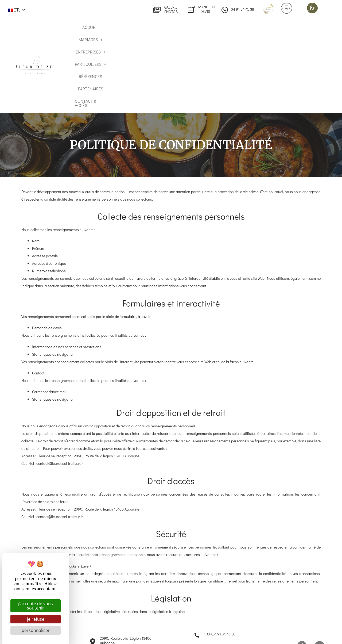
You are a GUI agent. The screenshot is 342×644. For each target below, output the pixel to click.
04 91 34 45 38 (242, 9)
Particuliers (199, 45)
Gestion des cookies (295, 634)
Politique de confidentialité (245, 634)
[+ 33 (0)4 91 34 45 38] (197, 593)
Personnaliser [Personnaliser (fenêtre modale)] (36, 630)
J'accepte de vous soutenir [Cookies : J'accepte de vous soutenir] (36, 606)
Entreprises (161, 45)
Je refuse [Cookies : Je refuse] (36, 619)
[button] (16, 10)
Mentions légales (197, 634)
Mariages (126, 45)
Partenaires (267, 45)
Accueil (97, 45)
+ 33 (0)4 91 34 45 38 (219, 591)
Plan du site (162, 634)
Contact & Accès (305, 45)
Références (235, 45)
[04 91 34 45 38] (225, 10)
